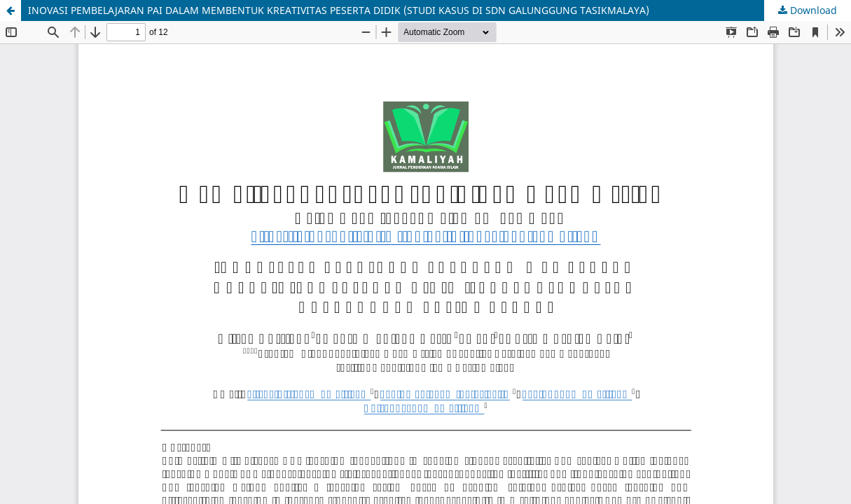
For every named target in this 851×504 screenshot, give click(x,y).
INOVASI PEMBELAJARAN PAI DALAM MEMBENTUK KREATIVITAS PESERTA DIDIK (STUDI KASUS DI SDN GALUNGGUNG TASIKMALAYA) (339, 10)
